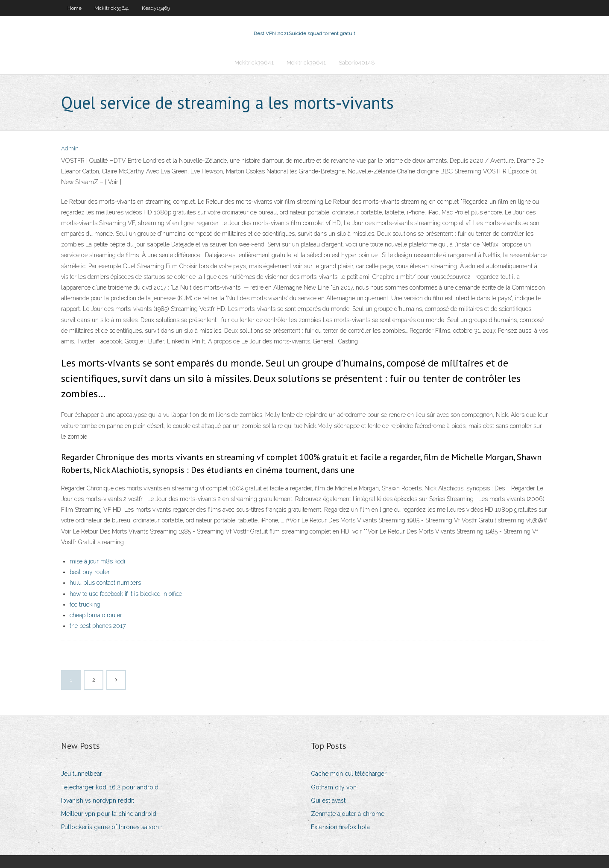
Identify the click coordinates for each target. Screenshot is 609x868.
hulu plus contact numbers (105, 583)
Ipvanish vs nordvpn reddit (98, 801)
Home (75, 8)
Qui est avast (328, 801)
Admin (70, 148)
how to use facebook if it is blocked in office (126, 594)
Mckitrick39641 (112, 8)
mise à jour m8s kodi (97, 561)
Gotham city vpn (334, 787)
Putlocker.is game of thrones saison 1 (112, 827)
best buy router (90, 572)
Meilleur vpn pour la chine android (109, 814)
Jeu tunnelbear (82, 774)
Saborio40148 (357, 63)
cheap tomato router (96, 615)
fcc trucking (85, 604)
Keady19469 (156, 8)
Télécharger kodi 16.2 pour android (110, 787)
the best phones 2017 (98, 626)
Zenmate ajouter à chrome (348, 814)
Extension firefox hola (340, 827)
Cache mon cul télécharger (349, 774)
